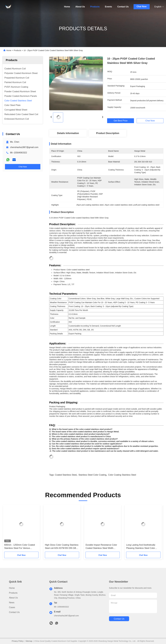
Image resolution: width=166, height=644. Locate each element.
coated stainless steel (66, 475)
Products (95, 7)
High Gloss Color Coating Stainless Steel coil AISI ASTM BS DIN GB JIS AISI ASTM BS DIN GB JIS (62, 547)
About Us (80, 7)
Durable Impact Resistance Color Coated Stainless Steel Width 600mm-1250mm (101, 547)
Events (108, 7)
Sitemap (29, 641)
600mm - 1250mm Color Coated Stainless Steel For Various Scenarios (20, 547)
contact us (119, 619)
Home (67, 7)
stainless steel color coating (92, 475)
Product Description (108, 133)
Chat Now (142, 7)
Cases (12, 607)
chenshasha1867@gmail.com (24, 147)
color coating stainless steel (122, 475)
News (12, 603)
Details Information (68, 133)
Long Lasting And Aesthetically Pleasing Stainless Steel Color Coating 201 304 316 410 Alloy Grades (141, 547)
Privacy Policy (17, 641)
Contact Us (123, 7)
